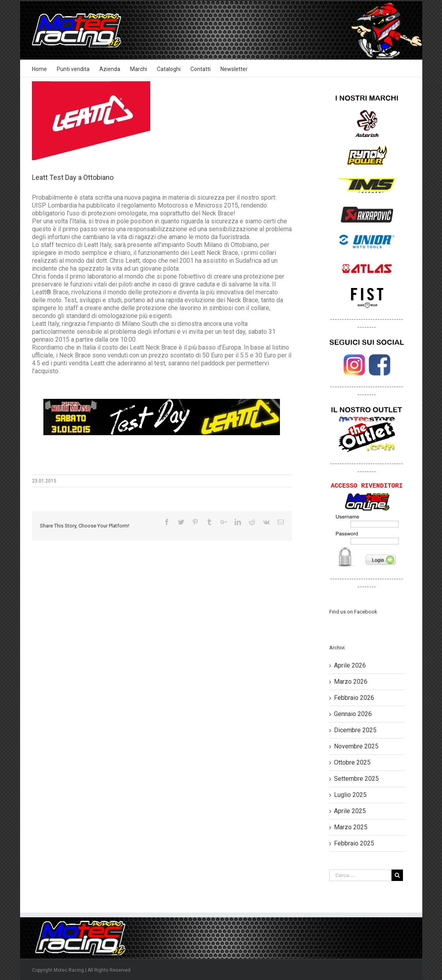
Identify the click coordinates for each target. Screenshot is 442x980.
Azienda (110, 69)
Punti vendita (73, 69)
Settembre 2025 (356, 779)
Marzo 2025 (351, 827)
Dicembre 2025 (355, 730)
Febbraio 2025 (354, 843)
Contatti (200, 69)
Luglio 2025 (350, 795)
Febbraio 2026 (354, 698)
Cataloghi (169, 69)
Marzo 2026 (351, 682)
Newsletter (234, 69)
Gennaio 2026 (353, 714)
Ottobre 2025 (352, 762)
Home (39, 69)
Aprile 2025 (350, 811)
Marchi (139, 69)
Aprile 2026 (350, 665)
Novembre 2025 (356, 746)
